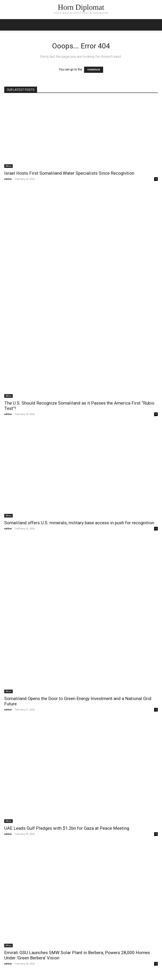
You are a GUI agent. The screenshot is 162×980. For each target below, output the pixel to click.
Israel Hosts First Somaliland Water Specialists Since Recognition (69, 173)
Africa (8, 166)
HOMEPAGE (94, 70)
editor (8, 179)
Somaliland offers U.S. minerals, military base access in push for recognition (79, 523)
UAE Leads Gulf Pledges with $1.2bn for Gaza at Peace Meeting (67, 828)
